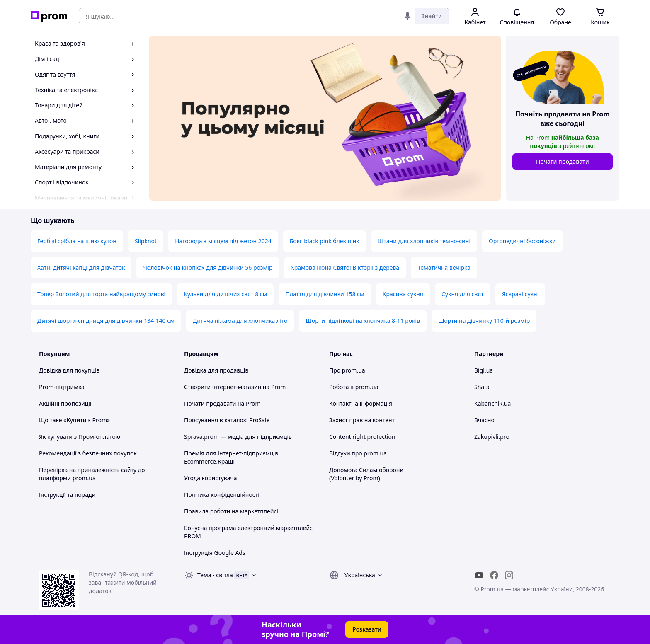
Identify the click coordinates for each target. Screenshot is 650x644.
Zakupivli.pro (492, 437)
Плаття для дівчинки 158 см (325, 294)
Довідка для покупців (69, 370)
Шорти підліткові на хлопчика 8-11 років (363, 321)
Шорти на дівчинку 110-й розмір (484, 321)
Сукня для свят (463, 294)
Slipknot (146, 241)
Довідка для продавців (216, 370)
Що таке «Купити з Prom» (74, 420)
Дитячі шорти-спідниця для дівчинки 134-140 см (106, 321)
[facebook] (494, 575)
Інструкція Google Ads (215, 553)
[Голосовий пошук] (407, 16)
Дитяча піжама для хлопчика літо (240, 321)
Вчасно (484, 420)
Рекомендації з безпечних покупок (88, 453)
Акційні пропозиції (65, 403)
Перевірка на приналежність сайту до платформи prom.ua (92, 474)
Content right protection (362, 437)
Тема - (215, 575)
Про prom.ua (347, 370)
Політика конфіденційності (222, 495)
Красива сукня (403, 294)
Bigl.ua (484, 370)
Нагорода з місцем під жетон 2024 (223, 241)
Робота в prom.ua (354, 387)
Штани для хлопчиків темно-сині (424, 241)
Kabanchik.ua (492, 403)
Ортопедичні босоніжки (522, 241)
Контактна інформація (361, 403)
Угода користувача (211, 478)
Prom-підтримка (62, 387)
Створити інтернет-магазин (223, 387)
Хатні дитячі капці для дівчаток (81, 268)
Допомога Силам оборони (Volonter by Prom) (366, 474)
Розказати (367, 629)
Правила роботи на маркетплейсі (231, 511)
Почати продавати (563, 161)
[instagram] (509, 575)
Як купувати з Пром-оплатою (80, 437)
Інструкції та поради (67, 495)
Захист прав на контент (362, 420)
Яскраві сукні (520, 294)
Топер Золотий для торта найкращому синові (101, 294)
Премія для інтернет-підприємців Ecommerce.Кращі (231, 457)
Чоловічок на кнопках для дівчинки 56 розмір (208, 268)
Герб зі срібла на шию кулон (77, 241)
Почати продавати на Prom (222, 403)
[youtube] (479, 575)
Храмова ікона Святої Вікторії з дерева (345, 268)
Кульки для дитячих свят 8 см (225, 294)
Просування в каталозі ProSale (227, 420)
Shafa (482, 387)
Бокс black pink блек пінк (325, 241)
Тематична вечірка (444, 268)
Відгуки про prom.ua (358, 453)
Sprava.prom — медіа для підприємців (238, 437)
